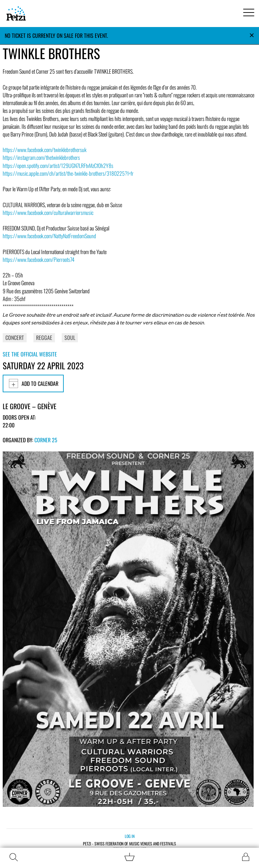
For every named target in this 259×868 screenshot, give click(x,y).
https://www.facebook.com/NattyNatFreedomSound (49, 236)
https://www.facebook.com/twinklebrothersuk (45, 150)
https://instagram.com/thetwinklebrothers (41, 157)
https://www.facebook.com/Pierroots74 (39, 259)
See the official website (30, 354)
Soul (70, 338)
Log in (130, 836)
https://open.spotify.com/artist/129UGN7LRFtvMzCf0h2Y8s (58, 166)
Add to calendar (33, 383)
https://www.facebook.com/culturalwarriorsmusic (48, 213)
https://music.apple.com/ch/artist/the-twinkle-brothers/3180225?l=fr (68, 173)
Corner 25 (46, 440)
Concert (15, 338)
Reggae (44, 338)
